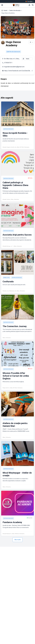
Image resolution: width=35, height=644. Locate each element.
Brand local (6, 278)
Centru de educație (15, 10)
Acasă (5, 10)
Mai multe (18, 540)
